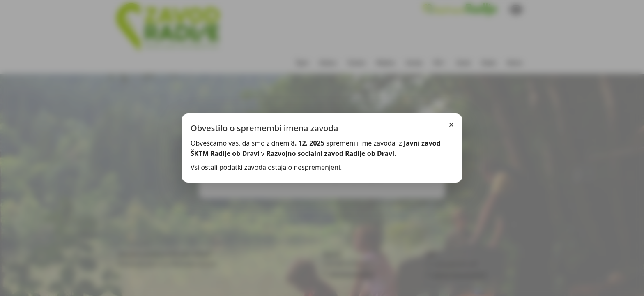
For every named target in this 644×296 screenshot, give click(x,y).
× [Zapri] (452, 125)
